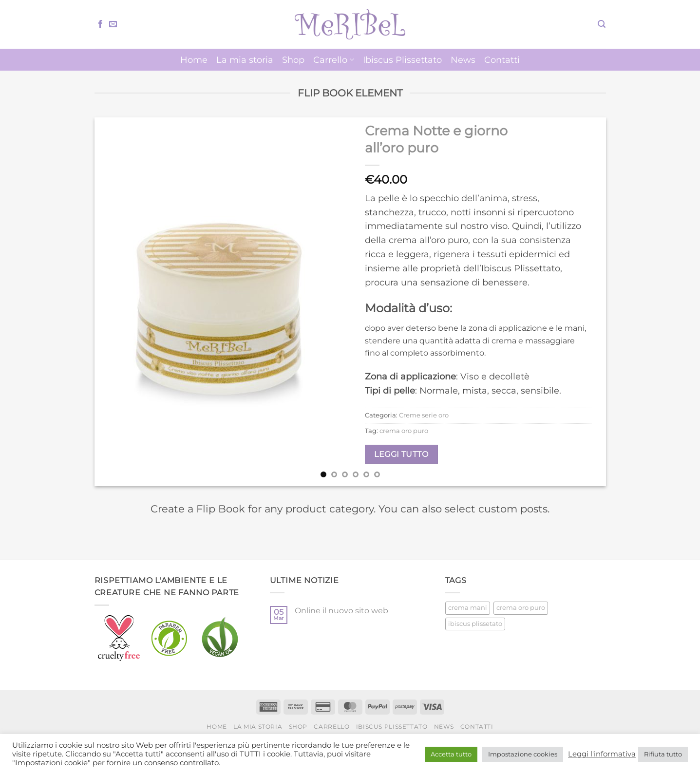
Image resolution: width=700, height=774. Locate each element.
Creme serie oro (424, 415)
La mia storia (245, 60)
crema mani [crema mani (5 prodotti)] (468, 608)
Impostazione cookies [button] (523, 754)
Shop (293, 60)
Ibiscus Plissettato (402, 60)
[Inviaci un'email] (113, 24)
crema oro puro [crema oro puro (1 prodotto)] (521, 608)
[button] (602, 24)
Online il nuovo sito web (341, 611)
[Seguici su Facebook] (100, 24)
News (463, 60)
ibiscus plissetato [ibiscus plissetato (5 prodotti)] (475, 624)
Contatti (502, 60)
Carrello (333, 60)
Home (194, 60)
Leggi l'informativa (602, 754)
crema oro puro (404, 431)
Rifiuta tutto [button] (663, 754)
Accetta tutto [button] (451, 754)
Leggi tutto (401, 454)
